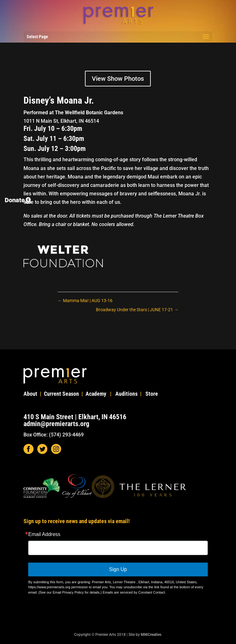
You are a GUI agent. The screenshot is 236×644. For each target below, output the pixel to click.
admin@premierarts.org (56, 424)
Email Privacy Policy (68, 592)
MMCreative (151, 635)
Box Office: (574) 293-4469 (54, 435)
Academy (96, 394)
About (30, 394)
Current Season (61, 394)
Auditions (126, 394)
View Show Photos (118, 79)
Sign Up (118, 569)
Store (152, 394)
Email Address (44, 534)
